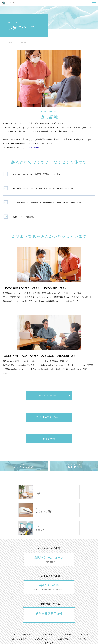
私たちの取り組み (42, 639)
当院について (29, 635)
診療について (49, 635)
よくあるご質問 (19, 639)
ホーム (13, 635)
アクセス (82, 639)
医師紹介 (67, 635)
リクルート (83, 635)
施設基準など (64, 639)
